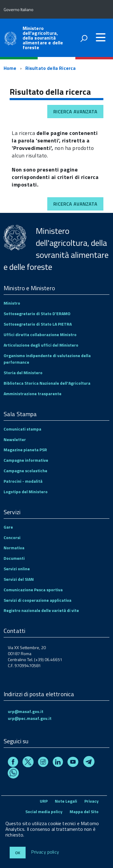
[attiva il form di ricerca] (84, 38)
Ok (18, 853)
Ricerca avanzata (75, 112)
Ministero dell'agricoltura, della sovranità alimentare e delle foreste (43, 38)
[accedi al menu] (101, 37)
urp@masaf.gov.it (26, 711)
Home (10, 68)
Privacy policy (45, 852)
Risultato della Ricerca (51, 68)
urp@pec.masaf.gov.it (30, 718)
